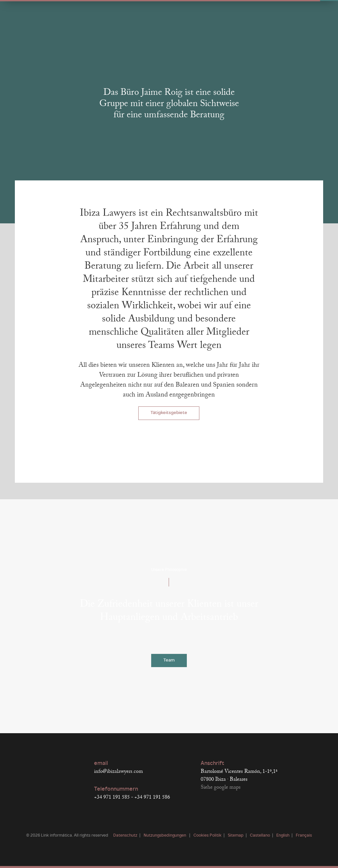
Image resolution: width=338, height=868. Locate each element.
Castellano (260, 836)
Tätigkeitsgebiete (169, 413)
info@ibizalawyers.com (118, 772)
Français (304, 836)
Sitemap (236, 836)
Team (169, 660)
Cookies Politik (207, 836)
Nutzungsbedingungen (165, 836)
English (283, 836)
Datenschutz (125, 836)
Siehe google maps (221, 787)
